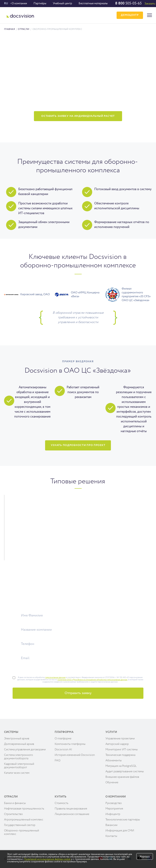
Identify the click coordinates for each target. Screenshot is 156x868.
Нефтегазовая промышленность (24, 809)
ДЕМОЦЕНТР (129, 15)
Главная (9, 29)
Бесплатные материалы (93, 3)
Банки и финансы (15, 803)
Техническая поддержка (120, 755)
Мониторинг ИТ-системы (122, 750)
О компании (19, 3)
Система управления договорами (25, 750)
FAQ (57, 761)
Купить (61, 797)
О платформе (63, 739)
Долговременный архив (19, 744)
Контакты (111, 836)
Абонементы (114, 761)
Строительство (13, 814)
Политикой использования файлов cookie (47, 859)
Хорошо (145, 857)
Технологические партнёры (123, 820)
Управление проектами (120, 739)
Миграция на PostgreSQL (121, 766)
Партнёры (40, 3)
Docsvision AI (63, 750)
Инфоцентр (113, 814)
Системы (11, 732)
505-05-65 (128, 3)
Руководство (114, 803)
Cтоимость (61, 803)
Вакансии (111, 825)
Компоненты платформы (70, 744)
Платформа (64, 732)
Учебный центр (62, 3)
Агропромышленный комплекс (24, 820)
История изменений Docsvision (75, 755)
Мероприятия (114, 809)
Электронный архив (17, 739)
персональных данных (55, 677)
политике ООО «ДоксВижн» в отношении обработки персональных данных (92, 680)
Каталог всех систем (17, 773)
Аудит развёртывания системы (125, 771)
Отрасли (24, 29)
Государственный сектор (20, 825)
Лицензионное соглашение (72, 814)
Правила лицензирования (71, 809)
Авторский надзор (117, 744)
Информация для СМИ (120, 831)
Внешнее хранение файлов (122, 777)
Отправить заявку (78, 693)
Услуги (111, 732)
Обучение (112, 782)
